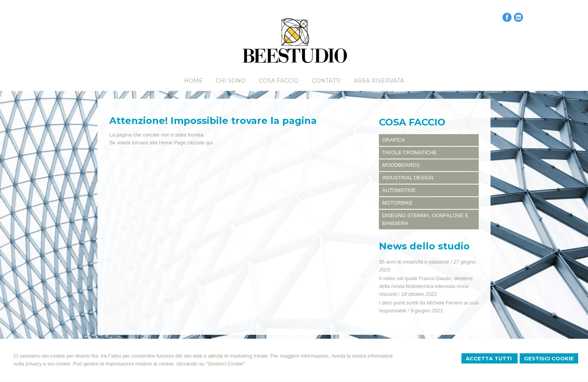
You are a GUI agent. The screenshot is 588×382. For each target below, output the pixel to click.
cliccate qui (200, 143)
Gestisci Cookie (549, 358)
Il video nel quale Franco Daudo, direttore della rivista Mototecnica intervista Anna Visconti (426, 286)
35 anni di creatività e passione (414, 262)
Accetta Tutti (490, 358)
